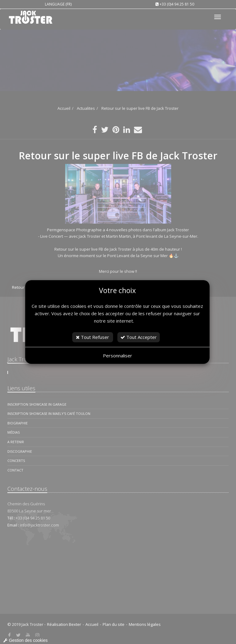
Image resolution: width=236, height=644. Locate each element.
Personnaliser (118, 356)
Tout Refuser (92, 337)
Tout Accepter (139, 337)
